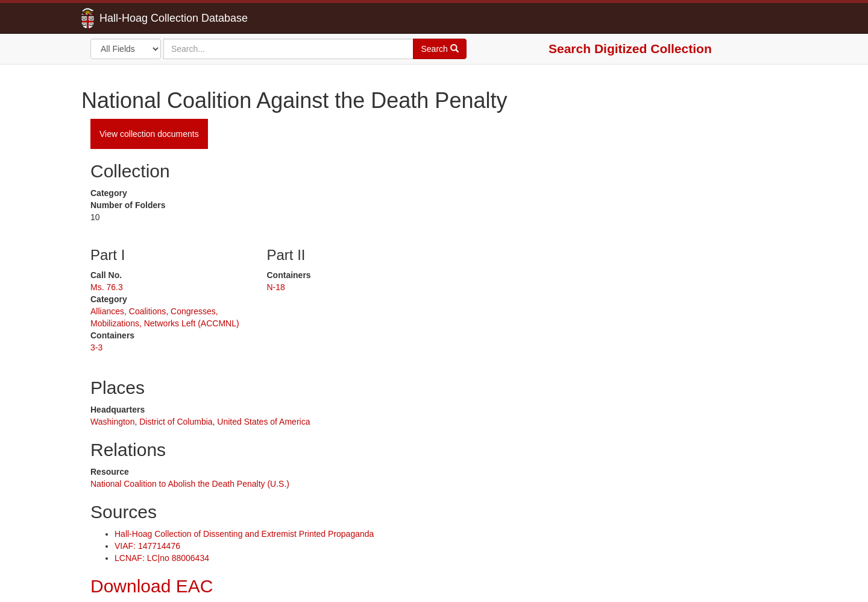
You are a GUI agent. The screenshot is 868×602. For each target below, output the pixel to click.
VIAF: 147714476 (147, 546)
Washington (112, 422)
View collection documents (149, 134)
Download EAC (152, 586)
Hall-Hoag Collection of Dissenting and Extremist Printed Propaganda (244, 534)
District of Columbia (176, 422)
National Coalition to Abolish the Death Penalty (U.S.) (190, 484)
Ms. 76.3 (107, 287)
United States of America (263, 422)
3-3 (96, 347)
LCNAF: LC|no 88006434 (162, 558)
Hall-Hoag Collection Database (136, 18)
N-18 (276, 287)
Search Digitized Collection (630, 49)
